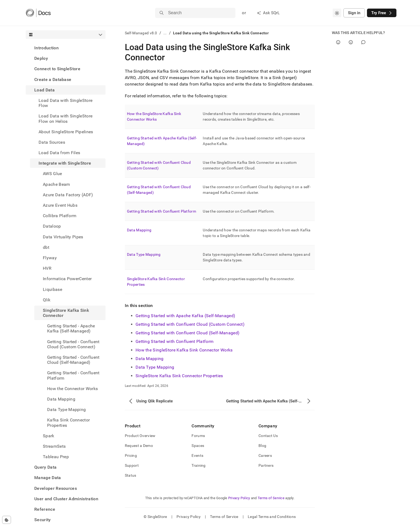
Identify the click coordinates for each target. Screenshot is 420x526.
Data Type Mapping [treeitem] (66, 410)
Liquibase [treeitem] (52, 289)
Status (131, 475)
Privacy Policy (239, 498)
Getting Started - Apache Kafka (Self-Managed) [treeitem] (71, 328)
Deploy (41, 58)
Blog (262, 446)
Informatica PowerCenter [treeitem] (67, 279)
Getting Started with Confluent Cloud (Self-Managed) (187, 333)
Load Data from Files (59, 153)
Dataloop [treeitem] (52, 226)
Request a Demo (139, 446)
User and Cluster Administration (66, 499)
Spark (49, 436)
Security (43, 520)
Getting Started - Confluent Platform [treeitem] (73, 375)
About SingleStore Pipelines (66, 132)
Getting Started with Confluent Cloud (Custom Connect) (190, 324)
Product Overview (140, 436)
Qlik (47, 300)
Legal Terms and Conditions (272, 517)
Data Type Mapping (144, 254)
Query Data (45, 467)
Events (197, 455)
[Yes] (338, 42)
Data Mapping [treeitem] (61, 399)
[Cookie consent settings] (7, 520)
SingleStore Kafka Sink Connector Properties (179, 376)
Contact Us (268, 436)
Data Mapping (139, 230)
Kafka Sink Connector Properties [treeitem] (68, 423)
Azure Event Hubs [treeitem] (60, 205)
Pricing (131, 455)
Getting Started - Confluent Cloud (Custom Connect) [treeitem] (73, 344)
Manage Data (48, 478)
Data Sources (52, 142)
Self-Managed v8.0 (141, 33)
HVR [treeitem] (47, 268)
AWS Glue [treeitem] (52, 174)
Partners (266, 465)
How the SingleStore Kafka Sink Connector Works (184, 350)
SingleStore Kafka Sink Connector (66, 313)
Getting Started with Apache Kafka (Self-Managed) (185, 316)
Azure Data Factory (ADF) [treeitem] (68, 195)
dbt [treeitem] (46, 247)
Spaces (198, 446)
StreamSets (54, 446)
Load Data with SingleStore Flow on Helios (65, 118)
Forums (198, 436)
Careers (265, 455)
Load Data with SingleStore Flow (65, 103)
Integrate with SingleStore (65, 163)
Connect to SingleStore (57, 69)
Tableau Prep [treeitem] (56, 457)
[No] (351, 42)
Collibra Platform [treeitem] (60, 216)
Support (132, 465)
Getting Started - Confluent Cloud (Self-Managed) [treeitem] (73, 360)
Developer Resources (56, 488)
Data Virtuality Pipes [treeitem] (63, 237)
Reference (45, 509)
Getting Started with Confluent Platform (162, 211)
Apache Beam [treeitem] (57, 184)
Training (198, 465)
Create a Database (53, 79)
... (165, 33)
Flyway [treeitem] (50, 258)
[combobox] (337, 13)
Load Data (44, 90)
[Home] (38, 13)
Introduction (46, 48)
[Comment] (363, 42)
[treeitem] (66, 48)
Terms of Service (271, 498)
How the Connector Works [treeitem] (72, 389)
